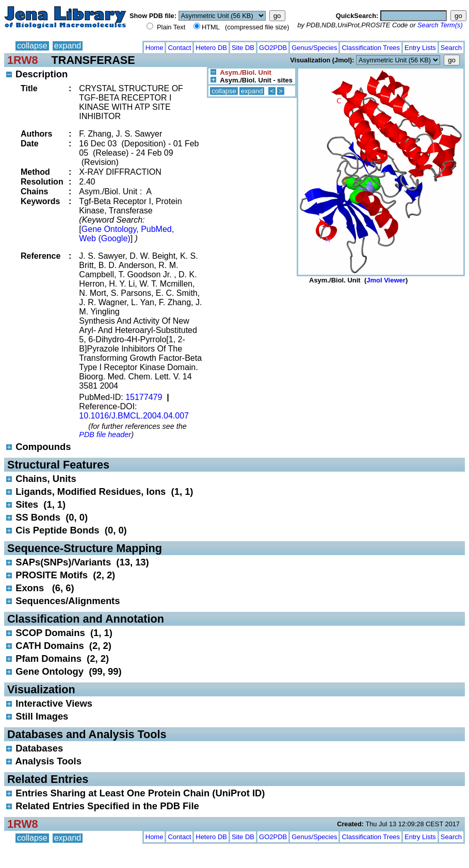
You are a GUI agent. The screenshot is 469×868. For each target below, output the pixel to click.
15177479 (144, 397)
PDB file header (105, 435)
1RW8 (23, 60)
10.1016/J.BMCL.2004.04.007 (134, 416)
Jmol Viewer (386, 280)
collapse (32, 46)
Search (451, 48)
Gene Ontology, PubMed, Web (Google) (126, 234)
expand (68, 46)
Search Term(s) (440, 25)
